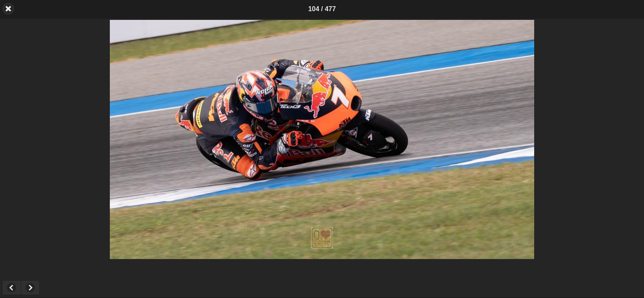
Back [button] (8, 9)
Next (30, 288)
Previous (11, 288)
